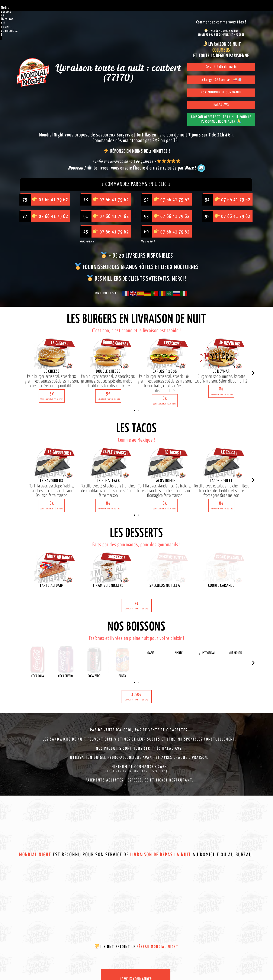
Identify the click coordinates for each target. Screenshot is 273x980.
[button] (52, 370)
